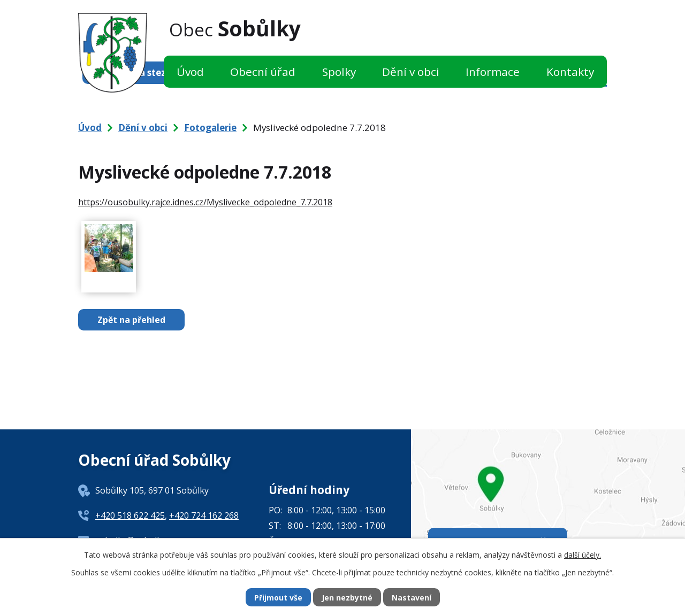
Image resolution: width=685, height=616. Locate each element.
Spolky (339, 72)
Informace (493, 72)
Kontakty (570, 72)
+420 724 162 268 (204, 515)
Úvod (190, 72)
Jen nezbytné (347, 598)
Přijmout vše (278, 598)
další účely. (583, 555)
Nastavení (412, 598)
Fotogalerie (210, 128)
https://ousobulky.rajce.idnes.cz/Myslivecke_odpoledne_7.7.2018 (205, 202)
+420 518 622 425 (130, 515)
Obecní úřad (263, 72)
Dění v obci (411, 72)
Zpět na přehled (131, 320)
